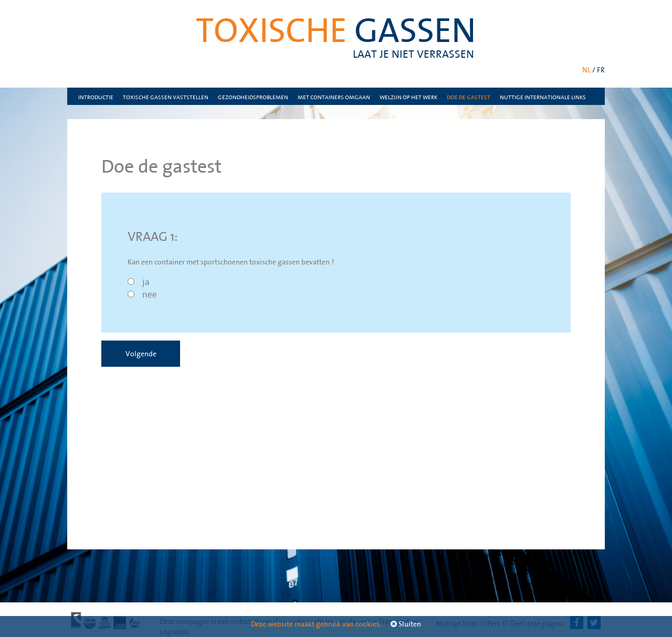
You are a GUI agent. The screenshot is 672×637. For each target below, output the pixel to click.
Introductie (96, 97)
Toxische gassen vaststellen (166, 97)
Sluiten (406, 624)
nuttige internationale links (543, 97)
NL (586, 70)
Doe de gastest (469, 97)
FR (601, 70)
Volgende (141, 354)
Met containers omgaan (334, 97)
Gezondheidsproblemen (253, 97)
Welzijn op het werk (408, 97)
